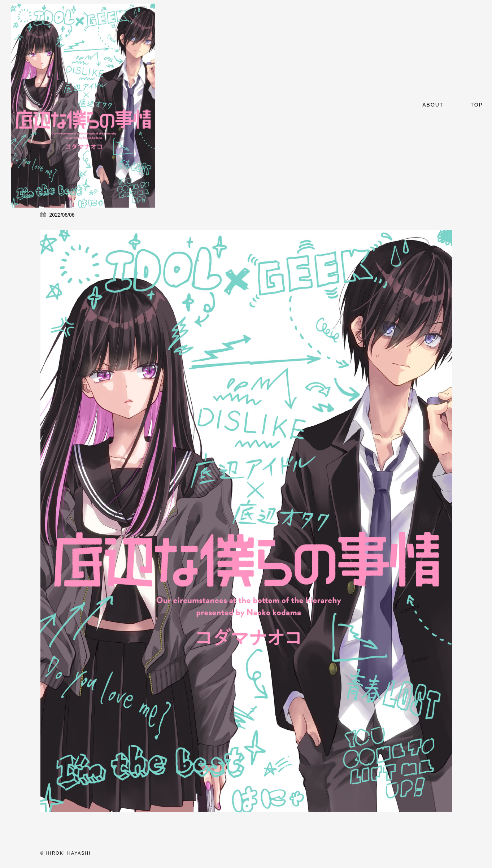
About (433, 105)
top (477, 105)
